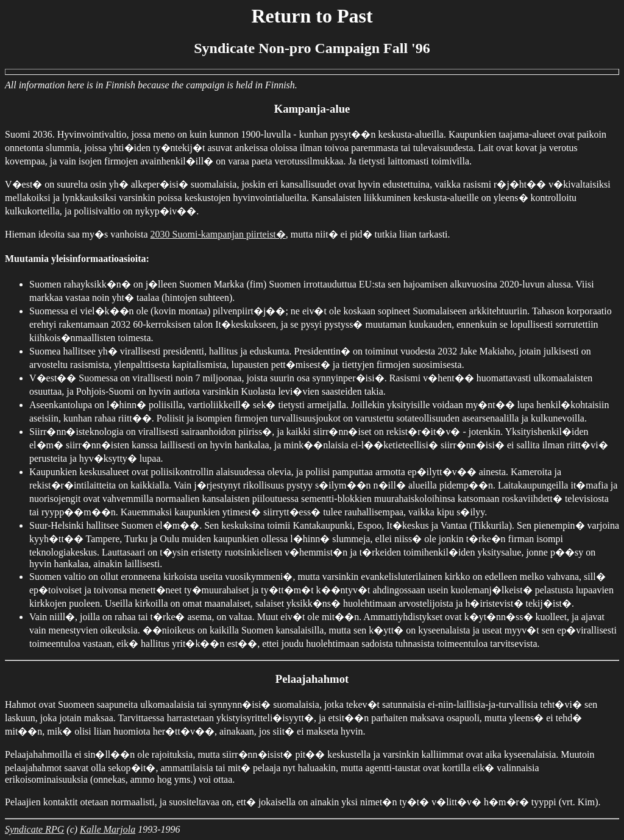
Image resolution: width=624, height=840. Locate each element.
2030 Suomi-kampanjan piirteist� (218, 234)
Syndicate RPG (34, 829)
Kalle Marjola (108, 829)
